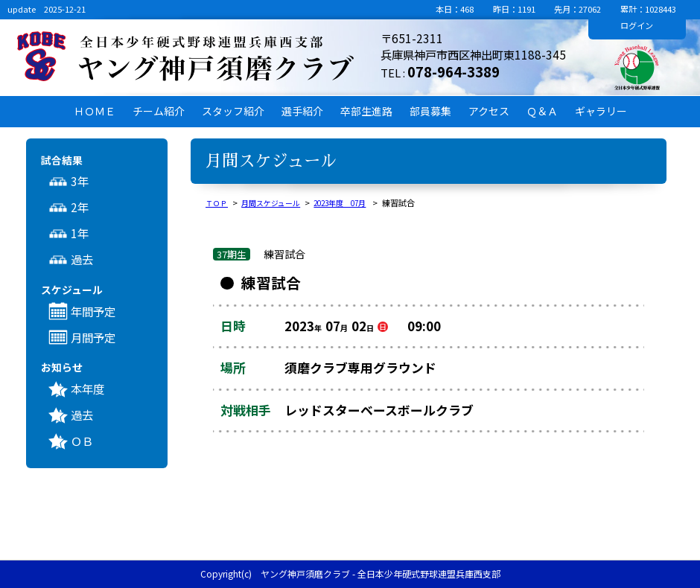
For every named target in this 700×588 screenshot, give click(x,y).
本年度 (87, 389)
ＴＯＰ (218, 202)
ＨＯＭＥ (95, 111)
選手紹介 (302, 111)
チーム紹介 (159, 111)
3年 (80, 181)
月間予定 (93, 337)
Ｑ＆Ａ (542, 111)
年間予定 (93, 311)
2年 (80, 207)
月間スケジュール (276, 202)
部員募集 (430, 111)
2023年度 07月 (351, 202)
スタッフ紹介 (233, 111)
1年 (80, 233)
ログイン (637, 25)
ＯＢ (82, 441)
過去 (82, 259)
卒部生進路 (366, 111)
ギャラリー (601, 111)
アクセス (489, 111)
